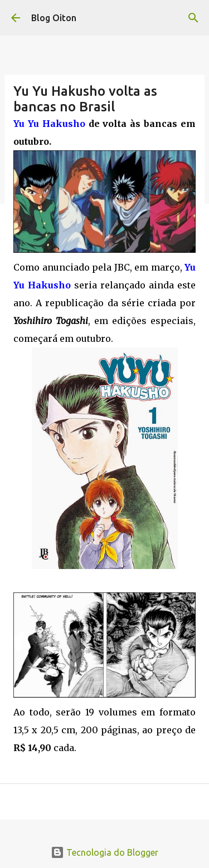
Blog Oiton (54, 18)
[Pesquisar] (193, 18)
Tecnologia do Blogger (104, 852)
